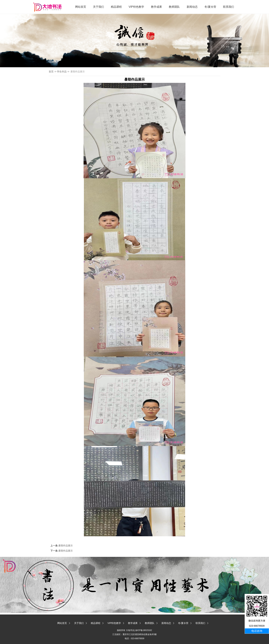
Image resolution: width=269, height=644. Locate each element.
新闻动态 (192, 7)
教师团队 (174, 7)
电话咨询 (257, 631)
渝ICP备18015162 (144, 630)
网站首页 (81, 7)
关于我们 (98, 7)
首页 (51, 72)
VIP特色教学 (136, 7)
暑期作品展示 (66, 546)
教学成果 (156, 7)
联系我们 (229, 7)
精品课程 (116, 7)
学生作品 (62, 72)
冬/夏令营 (210, 7)
